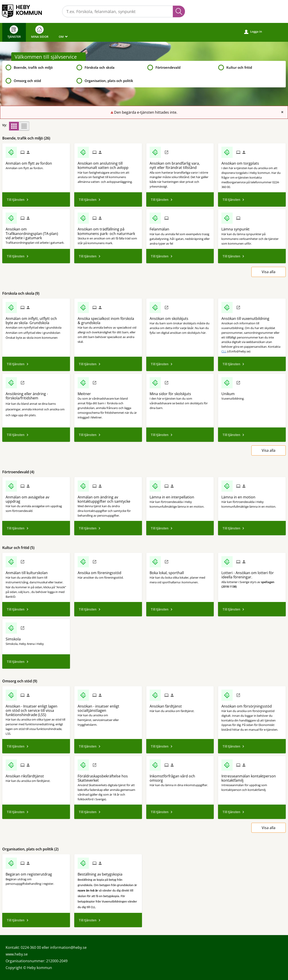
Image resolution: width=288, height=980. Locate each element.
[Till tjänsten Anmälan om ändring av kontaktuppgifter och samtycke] (108, 498)
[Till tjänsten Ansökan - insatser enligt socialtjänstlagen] (108, 707)
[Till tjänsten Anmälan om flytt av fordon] (30, 162)
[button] (14, 126)
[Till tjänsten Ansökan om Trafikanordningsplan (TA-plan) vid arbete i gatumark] (36, 232)
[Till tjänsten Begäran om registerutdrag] (30, 873)
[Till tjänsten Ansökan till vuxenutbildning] (247, 317)
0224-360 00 (31, 947)
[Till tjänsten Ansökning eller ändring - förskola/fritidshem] (36, 394)
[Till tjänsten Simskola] (15, 637)
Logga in (253, 32)
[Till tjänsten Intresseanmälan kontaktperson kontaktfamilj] (252, 777)
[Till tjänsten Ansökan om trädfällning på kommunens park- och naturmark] (108, 230)
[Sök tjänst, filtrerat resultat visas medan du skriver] (124, 11)
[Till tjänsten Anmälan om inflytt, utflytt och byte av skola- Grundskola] (36, 319)
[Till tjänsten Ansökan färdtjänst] (167, 705)
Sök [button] (179, 11)
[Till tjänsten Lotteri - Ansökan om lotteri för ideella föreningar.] (252, 573)
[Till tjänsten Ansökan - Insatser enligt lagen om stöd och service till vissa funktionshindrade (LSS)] (36, 709)
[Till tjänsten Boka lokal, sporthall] (168, 571)
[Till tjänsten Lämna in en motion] (240, 496)
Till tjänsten (16, 199)
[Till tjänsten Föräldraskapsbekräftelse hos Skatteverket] (108, 777)
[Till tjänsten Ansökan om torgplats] (242, 162)
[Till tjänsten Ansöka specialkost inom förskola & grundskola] (108, 319)
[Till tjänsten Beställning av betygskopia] (102, 873)
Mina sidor (40, 32)
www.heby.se (17, 954)
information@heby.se (68, 947)
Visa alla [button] (269, 272)
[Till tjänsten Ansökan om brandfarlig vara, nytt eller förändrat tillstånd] (180, 164)
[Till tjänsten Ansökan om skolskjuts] (171, 317)
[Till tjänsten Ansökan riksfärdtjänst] (26, 774)
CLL (224, 351)
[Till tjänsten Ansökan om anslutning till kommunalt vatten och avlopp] (108, 164)
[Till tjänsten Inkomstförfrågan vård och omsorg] (180, 777)
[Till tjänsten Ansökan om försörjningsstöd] (248, 705)
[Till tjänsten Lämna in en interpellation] (174, 496)
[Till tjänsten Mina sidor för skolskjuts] (172, 392)
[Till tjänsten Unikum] (230, 392)
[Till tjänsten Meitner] (86, 392)
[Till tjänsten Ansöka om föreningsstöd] (101, 571)
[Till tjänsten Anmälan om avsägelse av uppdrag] (36, 498)
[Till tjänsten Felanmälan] (161, 228)
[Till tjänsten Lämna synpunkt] (237, 228)
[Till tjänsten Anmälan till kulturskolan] (28, 571)
